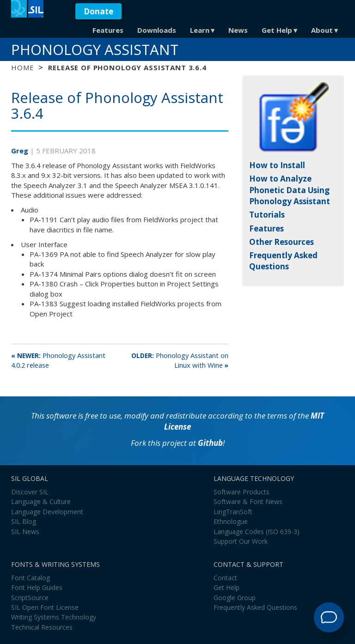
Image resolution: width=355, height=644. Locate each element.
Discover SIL (30, 492)
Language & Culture (41, 501)
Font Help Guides (37, 587)
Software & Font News (248, 501)
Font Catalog (31, 578)
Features (108, 30)
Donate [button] (98, 11)
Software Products (242, 492)
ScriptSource (30, 598)
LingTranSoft (233, 512)
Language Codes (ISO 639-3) (257, 532)
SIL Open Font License (45, 607)
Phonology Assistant (95, 49)
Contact (225, 578)
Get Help (277, 30)
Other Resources (282, 242)
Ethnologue (231, 521)
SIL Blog (24, 521)
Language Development (47, 512)
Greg (21, 151)
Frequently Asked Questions (283, 261)
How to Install (277, 165)
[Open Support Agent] (329, 617)
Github (210, 443)
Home (22, 67)
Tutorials (267, 215)
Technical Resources (42, 627)
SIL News (25, 532)
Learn (200, 30)
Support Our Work (241, 541)
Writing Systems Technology (54, 617)
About (322, 30)
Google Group (235, 598)
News (238, 30)
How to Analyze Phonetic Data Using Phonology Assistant (290, 190)
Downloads (157, 30)
